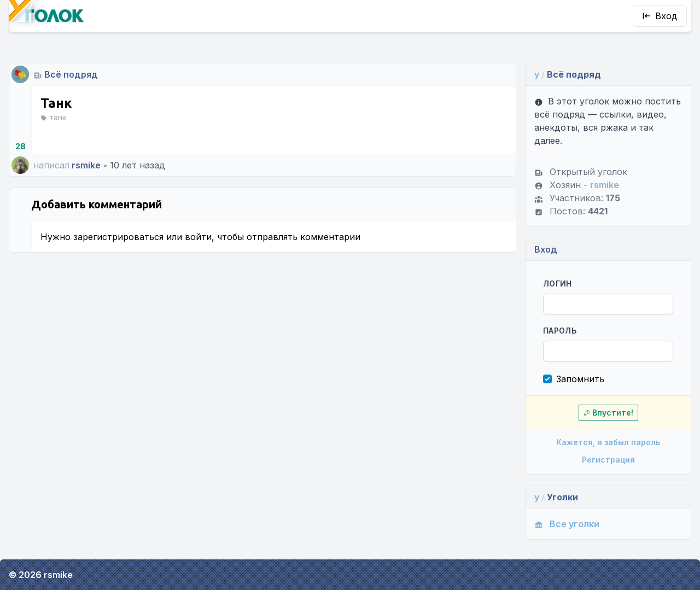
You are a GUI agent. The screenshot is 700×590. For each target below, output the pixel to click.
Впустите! (608, 413)
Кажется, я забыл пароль (608, 442)
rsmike (86, 165)
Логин (558, 284)
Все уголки (567, 524)
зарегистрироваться (118, 237)
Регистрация (608, 460)
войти (198, 237)
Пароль (560, 331)
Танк (56, 103)
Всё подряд (71, 74)
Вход (660, 16)
